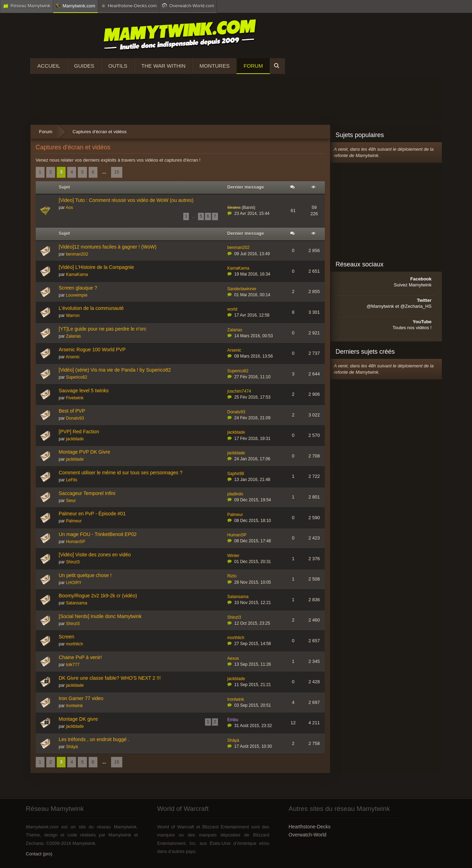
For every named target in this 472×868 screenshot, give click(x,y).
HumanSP (76, 542)
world (232, 309)
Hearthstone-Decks (310, 827)
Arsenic (73, 357)
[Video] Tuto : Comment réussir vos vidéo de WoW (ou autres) (126, 200)
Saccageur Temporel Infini (87, 493)
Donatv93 (75, 418)
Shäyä (72, 747)
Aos (70, 208)
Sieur (71, 501)
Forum (253, 66)
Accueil (49, 66)
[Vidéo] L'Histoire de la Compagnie (97, 267)
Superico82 (77, 377)
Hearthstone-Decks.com (129, 6)
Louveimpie (77, 295)
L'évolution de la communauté (91, 308)
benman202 (77, 254)
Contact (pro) (39, 854)
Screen (67, 637)
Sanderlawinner (242, 289)
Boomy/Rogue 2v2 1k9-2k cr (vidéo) (98, 596)
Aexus (233, 658)
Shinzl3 (73, 562)
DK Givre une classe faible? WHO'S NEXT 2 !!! (110, 678)
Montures (214, 66)
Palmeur (74, 521)
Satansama (77, 603)
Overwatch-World (308, 835)
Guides (84, 66)
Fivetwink (75, 398)
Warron (73, 316)
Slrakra (234, 208)
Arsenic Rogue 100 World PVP (92, 350)
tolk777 (73, 665)
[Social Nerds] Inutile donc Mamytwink (100, 616)
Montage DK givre (78, 719)
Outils (118, 66)
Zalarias (73, 336)
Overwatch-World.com (188, 6)
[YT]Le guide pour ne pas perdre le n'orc (103, 329)
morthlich (74, 644)
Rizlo (232, 576)
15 (117, 172)
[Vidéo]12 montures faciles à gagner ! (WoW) (108, 247)
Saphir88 (236, 474)
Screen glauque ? (78, 288)
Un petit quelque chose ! (85, 575)
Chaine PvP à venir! (80, 657)
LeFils (71, 480)
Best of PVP (72, 411)
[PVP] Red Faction (79, 432)
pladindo (235, 494)
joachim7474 (239, 391)
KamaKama (77, 274)
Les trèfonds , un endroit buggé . (94, 739)
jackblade (75, 439)
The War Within (163, 66)
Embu (233, 720)
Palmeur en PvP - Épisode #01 (92, 514)
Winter (234, 556)
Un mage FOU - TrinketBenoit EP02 (98, 534)
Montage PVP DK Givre (85, 452)
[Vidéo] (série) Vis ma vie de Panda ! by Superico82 (115, 370)
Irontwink (74, 706)
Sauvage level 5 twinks (84, 391)
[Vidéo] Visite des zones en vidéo (95, 555)
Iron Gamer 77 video (81, 698)
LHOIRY (74, 583)
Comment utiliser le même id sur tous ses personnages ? (121, 473)
